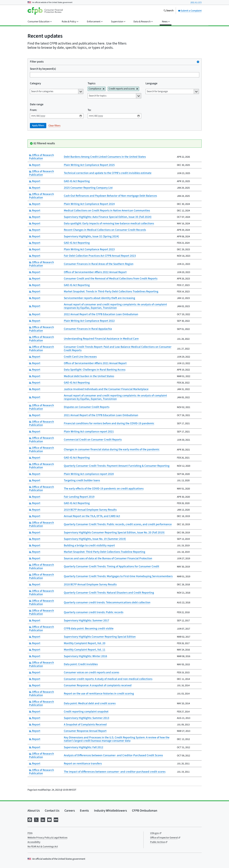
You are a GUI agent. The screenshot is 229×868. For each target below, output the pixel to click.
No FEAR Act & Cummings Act (43, 847)
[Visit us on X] (36, 820)
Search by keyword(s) (43, 69)
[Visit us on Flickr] (56, 820)
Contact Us (52, 811)
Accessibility (34, 842)
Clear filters (54, 126)
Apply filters (38, 125)
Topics (92, 84)
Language (151, 84)
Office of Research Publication (42, 157)
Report (35, 165)
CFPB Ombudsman (145, 811)
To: (89, 110)
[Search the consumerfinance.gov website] (168, 11)
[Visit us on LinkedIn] (43, 820)
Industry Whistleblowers (110, 811)
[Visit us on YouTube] (49, 820)
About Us (34, 811)
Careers (70, 811)
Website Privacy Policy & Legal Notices (47, 838)
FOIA (30, 833)
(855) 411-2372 (196, 2)
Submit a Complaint (190, 11)
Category (35, 84)
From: (33, 110)
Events (84, 811)
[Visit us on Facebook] (30, 820)
